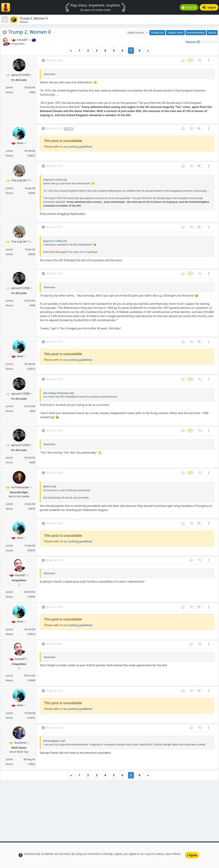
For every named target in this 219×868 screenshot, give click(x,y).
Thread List (157, 33)
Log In (209, 7)
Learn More (173, 854)
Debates (191, 42)
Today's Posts (175, 33)
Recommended (196, 33)
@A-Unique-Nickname (56, 393)
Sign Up (189, 7)
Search (212, 33)
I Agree (192, 855)
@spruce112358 (53, 180)
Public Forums (135, 33)
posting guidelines (80, 147)
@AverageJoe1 (52, 741)
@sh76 (47, 486)
